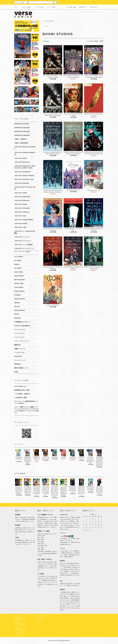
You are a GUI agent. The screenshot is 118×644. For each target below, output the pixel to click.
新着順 (101, 41)
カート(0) (99, 2)
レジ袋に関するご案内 (21, 398)
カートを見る (41, 618)
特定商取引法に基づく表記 (22, 390)
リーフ (46, 26)
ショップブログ (19, 632)
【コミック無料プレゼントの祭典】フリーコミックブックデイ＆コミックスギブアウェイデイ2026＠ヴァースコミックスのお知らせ (26, 410)
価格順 (96, 41)
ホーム (16, 7)
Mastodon (18, 628)
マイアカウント (41, 616)
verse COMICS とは (20, 386)
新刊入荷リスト (82, 7)
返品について (18, 622)
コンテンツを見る (50, 7)
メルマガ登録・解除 (70, 7)
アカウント (89, 2)
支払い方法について (20, 618)
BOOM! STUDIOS (50, 21)
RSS (16, 634)
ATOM (20, 634)
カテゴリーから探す (25, 7)
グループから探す (38, 7)
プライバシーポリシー (21, 626)
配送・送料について (20, 620)
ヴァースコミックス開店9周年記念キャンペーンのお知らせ (26, 402)
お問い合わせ (93, 7)
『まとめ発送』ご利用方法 (22, 394)
